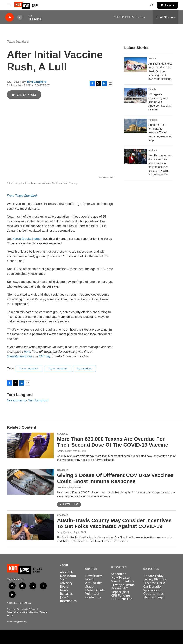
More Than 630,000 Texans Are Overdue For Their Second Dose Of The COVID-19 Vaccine (113, 442)
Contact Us (93, 597)
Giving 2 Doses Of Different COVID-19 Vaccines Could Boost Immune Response (115, 478)
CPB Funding (121, 595)
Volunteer (92, 594)
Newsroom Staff (68, 578)
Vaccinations (84, 369)
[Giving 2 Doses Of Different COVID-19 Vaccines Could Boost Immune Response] (30, 482)
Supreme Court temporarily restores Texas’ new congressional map (160, 133)
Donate (169, 5)
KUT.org (44, 356)
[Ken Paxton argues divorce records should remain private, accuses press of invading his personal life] (135, 157)
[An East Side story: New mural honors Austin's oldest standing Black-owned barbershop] (135, 65)
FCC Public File (122, 599)
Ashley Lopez (64, 451)
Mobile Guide (95, 590)
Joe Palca (62, 487)
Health (152, 89)
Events (90, 579)
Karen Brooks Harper (27, 239)
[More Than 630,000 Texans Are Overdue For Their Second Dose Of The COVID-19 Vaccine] (30, 446)
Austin (152, 59)
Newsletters (94, 576)
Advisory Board (66, 585)
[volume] (20, 17)
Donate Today (153, 576)
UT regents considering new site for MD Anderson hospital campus (159, 102)
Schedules (119, 574)
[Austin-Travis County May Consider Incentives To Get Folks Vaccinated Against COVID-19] (30, 527)
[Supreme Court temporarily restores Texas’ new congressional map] (135, 126)
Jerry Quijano (64, 532)
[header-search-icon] (152, 5)
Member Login (154, 597)
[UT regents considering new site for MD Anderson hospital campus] (135, 95)
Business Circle (154, 583)
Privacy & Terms (123, 585)
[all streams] (165, 17)
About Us (67, 572)
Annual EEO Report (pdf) (120, 590)
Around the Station (93, 585)
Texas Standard (18, 42)
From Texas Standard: (22, 196)
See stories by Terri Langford (28, 400)
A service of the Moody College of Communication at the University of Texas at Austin (27, 612)
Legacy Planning (155, 579)
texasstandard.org (19, 356)
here (27, 352)
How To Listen (121, 577)
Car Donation (153, 586)
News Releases (66, 592)
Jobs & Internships (68, 599)
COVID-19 (63, 434)
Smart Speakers (123, 581)
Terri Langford (36, 82)
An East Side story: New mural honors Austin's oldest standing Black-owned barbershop (160, 71)
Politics (153, 120)
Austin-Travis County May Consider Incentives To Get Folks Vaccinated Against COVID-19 (114, 523)
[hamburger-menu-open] (8, 5)
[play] (10, 17)
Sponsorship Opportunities (153, 592)
